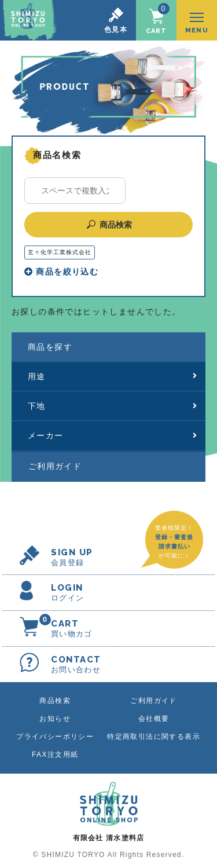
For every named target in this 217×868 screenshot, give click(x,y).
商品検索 (108, 225)
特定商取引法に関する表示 (154, 737)
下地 (113, 406)
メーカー (113, 435)
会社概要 (154, 719)
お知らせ (55, 719)
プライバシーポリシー (55, 737)
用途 (113, 376)
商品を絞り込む (61, 272)
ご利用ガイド (55, 466)
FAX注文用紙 (55, 755)
